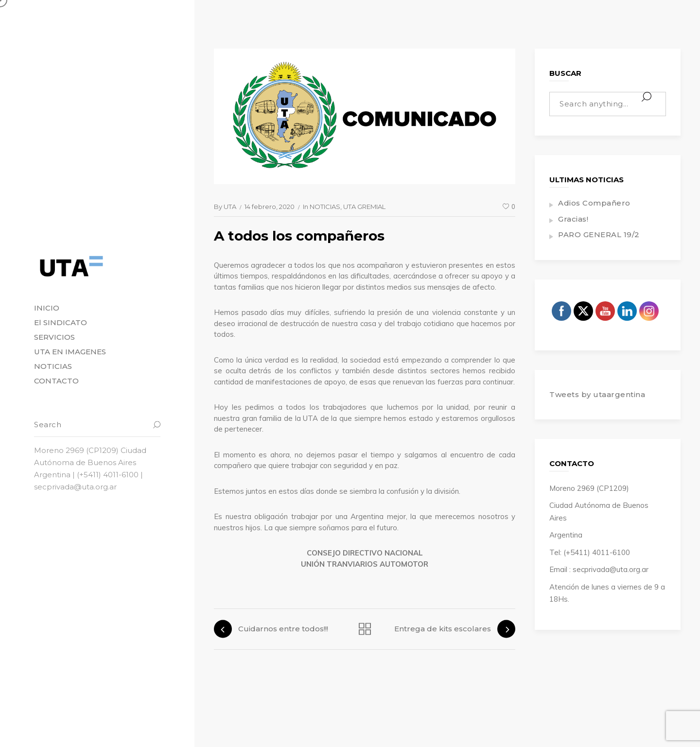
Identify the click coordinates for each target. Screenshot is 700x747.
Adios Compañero (594, 203)
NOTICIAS (325, 207)
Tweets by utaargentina (597, 394)
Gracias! (573, 219)
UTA (230, 207)
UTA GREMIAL (364, 207)
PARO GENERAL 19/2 (599, 235)
